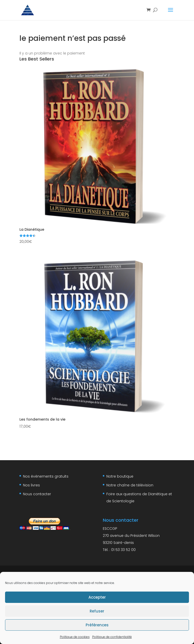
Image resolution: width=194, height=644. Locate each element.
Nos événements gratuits (46, 476)
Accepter (97, 597)
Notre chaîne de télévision (130, 485)
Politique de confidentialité (112, 637)
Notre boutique (120, 476)
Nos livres (31, 485)
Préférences (97, 625)
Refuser (97, 611)
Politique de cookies (75, 637)
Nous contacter (37, 494)
